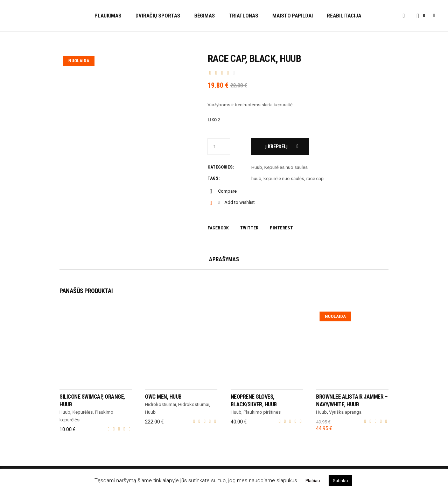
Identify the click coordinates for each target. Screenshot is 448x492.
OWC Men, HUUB (163, 397)
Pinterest (281, 228)
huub (256, 179)
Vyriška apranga (345, 412)
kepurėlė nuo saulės (284, 179)
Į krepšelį (276, 147)
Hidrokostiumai (160, 404)
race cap (315, 179)
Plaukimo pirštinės (262, 412)
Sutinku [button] (340, 481)
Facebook (218, 228)
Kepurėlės (83, 412)
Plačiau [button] (313, 481)
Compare (227, 191)
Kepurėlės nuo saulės (286, 167)
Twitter (249, 228)
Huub (257, 167)
